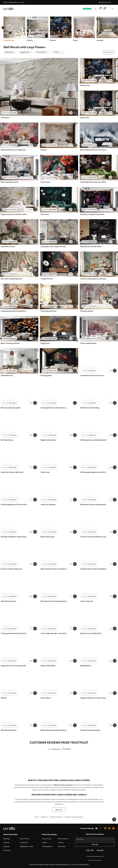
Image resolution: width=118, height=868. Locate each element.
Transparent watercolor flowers (92, 375)
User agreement (47, 846)
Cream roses (45, 472)
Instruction (7, 850)
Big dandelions (86, 666)
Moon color (85, 118)
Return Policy (25, 839)
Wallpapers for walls (27, 846)
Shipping (6, 846)
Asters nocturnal (87, 601)
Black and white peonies (10, 182)
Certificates (24, 842)
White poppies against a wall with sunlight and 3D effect (94, 472)
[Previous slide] (3, 28)
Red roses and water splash (11, 408)
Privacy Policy (47, 839)
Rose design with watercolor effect (93, 182)
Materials (6, 842)
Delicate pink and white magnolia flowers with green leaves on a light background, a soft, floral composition (54, 601)
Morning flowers (7, 440)
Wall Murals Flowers (56, 817)
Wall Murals (44, 817)
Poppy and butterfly (48, 666)
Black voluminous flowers (10, 343)
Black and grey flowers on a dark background (54, 569)
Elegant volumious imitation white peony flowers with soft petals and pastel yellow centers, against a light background (14, 214)
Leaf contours (46, 698)
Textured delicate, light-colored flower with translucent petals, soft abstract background (54, 633)
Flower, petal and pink (88, 343)
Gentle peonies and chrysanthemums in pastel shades (14, 311)
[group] (38, 29)
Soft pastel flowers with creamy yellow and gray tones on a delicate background (54, 408)
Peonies (43, 150)
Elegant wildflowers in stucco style (93, 698)
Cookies (61, 842)
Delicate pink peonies (9, 730)
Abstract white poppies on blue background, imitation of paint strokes (94, 279)
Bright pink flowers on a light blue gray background (14, 150)
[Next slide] (115, 28)
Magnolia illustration (48, 440)
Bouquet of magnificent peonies (92, 214)
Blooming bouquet (48, 537)
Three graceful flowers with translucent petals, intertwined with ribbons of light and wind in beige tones (14, 633)
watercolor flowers (8, 246)
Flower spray (45, 182)
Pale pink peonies (87, 311)
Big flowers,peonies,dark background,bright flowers (54, 730)
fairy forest (45, 214)
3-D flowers (5, 118)
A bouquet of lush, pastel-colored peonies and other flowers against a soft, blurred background (54, 246)
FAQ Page (7, 839)
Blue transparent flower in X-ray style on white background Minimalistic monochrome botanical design (94, 150)
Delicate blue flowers (9, 601)
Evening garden (46, 375)
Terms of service (63, 839)
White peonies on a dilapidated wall (93, 440)
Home (37, 817)
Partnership (62, 846)
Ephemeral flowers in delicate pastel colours (94, 504)
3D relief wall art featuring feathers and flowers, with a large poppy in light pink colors (94, 569)
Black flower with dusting (90, 408)
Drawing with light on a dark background (14, 537)
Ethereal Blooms (7, 375)
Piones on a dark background (11, 569)
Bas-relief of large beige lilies (11, 279)
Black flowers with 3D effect (91, 246)
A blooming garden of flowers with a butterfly (14, 504)
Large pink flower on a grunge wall (13, 666)
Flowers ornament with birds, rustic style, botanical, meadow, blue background (94, 537)
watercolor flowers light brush (12, 472)
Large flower (45, 343)
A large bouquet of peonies (90, 730)
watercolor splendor (48, 504)
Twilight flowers (47, 279)
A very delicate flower (49, 311)
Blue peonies (85, 85)
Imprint (44, 842)
